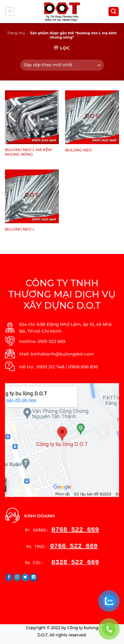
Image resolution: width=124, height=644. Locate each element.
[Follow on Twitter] (25, 577)
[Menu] (10, 12)
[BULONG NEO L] (32, 196)
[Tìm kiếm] (114, 11)
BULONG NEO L (20, 229)
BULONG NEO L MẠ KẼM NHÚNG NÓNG (28, 152)
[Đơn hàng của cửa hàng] (62, 65)
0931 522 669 (52, 341)
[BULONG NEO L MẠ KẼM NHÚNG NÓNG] (32, 117)
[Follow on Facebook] (9, 577)
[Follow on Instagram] (17, 577)
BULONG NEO (78, 150)
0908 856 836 (83, 367)
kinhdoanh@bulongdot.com (62, 354)
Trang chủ (16, 33)
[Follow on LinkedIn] (34, 577)
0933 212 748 (50, 367)
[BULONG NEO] (92, 117)
